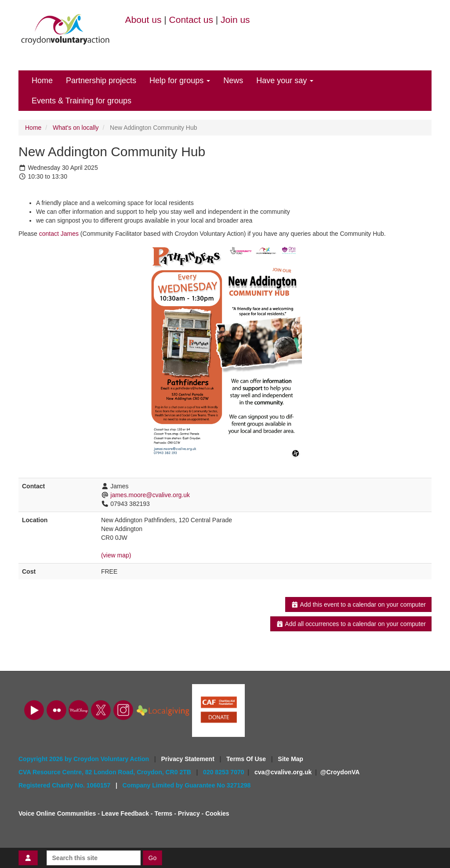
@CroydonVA (340, 772)
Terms (163, 813)
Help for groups (180, 81)
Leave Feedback (125, 813)
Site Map (290, 759)
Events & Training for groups (82, 101)
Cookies (217, 813)
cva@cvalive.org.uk (283, 772)
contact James (59, 234)
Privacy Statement (188, 759)
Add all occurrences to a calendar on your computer (351, 624)
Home (42, 81)
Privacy (189, 813)
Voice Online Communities (57, 813)
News (233, 81)
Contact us (191, 20)
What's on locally (76, 128)
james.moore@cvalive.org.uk (150, 495)
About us (143, 20)
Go (153, 858)
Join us (235, 20)
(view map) (116, 555)
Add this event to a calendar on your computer (358, 604)
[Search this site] (94, 858)
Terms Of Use (247, 759)
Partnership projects (101, 81)
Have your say (285, 81)
